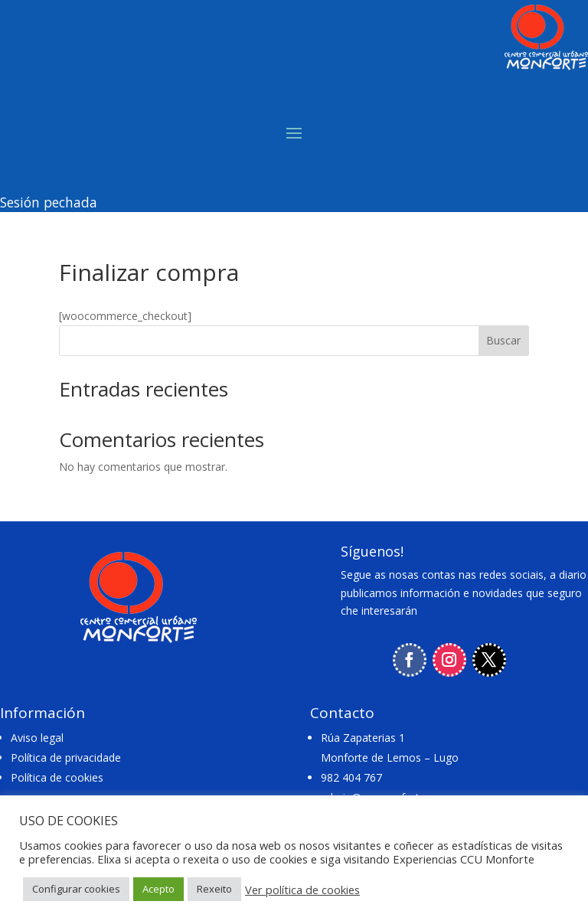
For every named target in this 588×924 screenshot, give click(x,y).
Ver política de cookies (302, 890)
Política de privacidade (66, 757)
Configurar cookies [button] (76, 889)
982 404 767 (351, 777)
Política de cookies (57, 777)
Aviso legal (37, 738)
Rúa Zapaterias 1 (363, 738)
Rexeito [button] (214, 889)
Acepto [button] (158, 889)
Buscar (503, 340)
